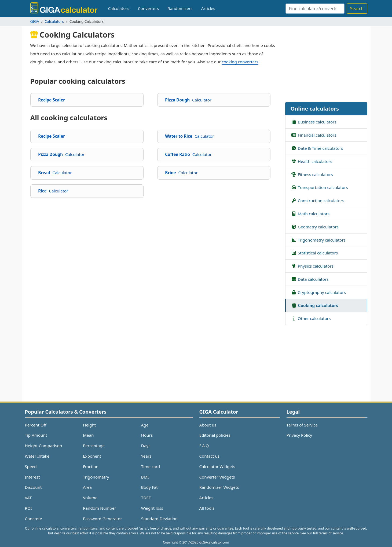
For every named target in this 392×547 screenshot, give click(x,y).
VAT (28, 498)
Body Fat (149, 487)
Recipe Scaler (52, 100)
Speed (31, 466)
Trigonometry (96, 477)
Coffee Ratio (188, 154)
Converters (148, 8)
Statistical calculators (314, 253)
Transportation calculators (319, 187)
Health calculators (312, 161)
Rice (53, 191)
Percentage (94, 446)
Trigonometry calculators (318, 240)
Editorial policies (215, 435)
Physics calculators (312, 266)
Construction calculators (318, 200)
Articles (208, 8)
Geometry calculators (315, 227)
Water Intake (37, 456)
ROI (28, 508)
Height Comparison (44, 446)
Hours (147, 435)
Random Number (99, 508)
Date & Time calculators (317, 148)
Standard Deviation (159, 519)
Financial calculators (314, 135)
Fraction (91, 466)
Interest (32, 477)
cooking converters (240, 62)
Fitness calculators (312, 174)
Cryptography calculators (318, 292)
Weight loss (152, 508)
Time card (151, 466)
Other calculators (311, 318)
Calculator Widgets (217, 466)
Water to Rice (189, 136)
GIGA (35, 21)
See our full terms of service (322, 533)
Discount (33, 487)
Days (146, 446)
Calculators (119, 8)
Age (145, 425)
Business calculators (314, 122)
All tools (207, 508)
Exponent (92, 456)
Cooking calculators (315, 305)
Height (89, 425)
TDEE (146, 498)
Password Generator (102, 519)
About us (208, 425)
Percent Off (36, 425)
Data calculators (310, 279)
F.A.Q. (205, 446)
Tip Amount (36, 435)
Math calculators (310, 213)
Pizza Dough (188, 100)
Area (87, 487)
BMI (145, 477)
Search (357, 9)
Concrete (34, 519)
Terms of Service (302, 425)
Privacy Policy (299, 435)
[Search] (315, 9)
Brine (181, 173)
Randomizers (180, 8)
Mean (88, 435)
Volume (90, 498)
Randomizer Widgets (219, 487)
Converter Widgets (217, 477)
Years (146, 456)
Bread (55, 173)
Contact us (210, 456)
